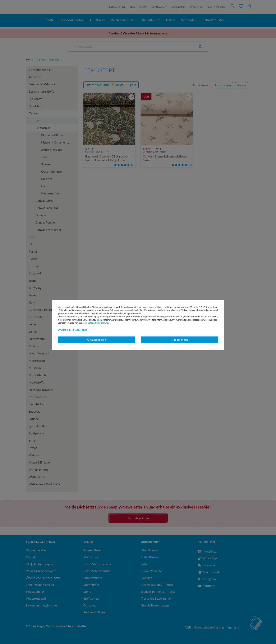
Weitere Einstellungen (72, 329)
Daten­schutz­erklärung (98, 323)
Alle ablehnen (180, 340)
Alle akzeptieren (96, 340)
